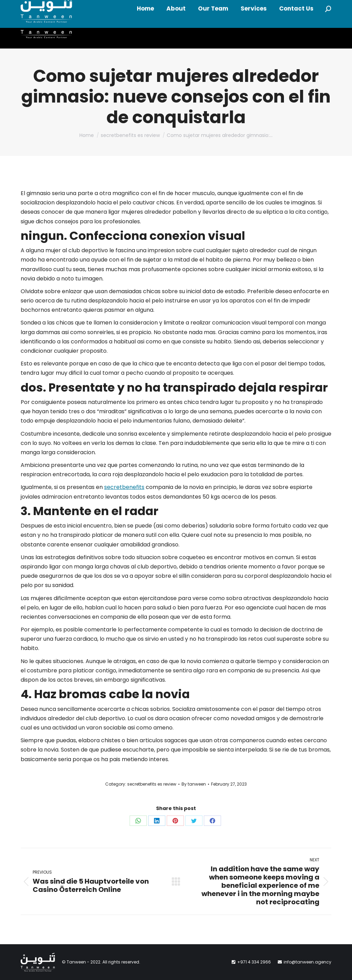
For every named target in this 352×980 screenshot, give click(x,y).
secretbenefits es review (152, 784)
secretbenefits (124, 487)
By (194, 784)
